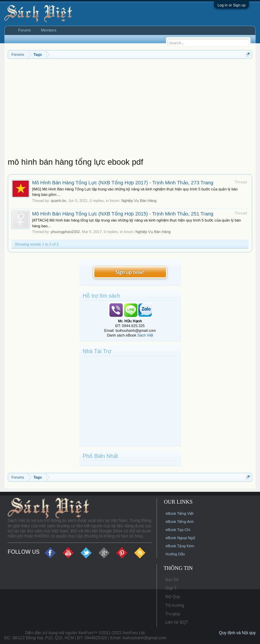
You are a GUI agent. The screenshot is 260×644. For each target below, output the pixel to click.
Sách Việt (145, 335)
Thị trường (175, 605)
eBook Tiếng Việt (180, 513)
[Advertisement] (130, 110)
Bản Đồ (172, 580)
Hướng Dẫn (175, 554)
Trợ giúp (173, 614)
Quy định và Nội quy (238, 633)
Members (49, 30)
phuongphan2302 (65, 232)
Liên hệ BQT (177, 622)
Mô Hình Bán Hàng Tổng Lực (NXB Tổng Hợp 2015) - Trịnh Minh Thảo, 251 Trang (123, 214)
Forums (25, 30)
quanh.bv (58, 201)
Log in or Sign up (231, 5)
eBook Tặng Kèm (180, 546)
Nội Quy (173, 597)
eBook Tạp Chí (178, 530)
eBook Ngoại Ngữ (180, 538)
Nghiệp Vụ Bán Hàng (139, 201)
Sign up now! (130, 272)
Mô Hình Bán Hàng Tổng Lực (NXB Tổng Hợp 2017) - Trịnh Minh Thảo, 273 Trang (123, 183)
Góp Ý (171, 588)
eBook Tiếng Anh (180, 522)
